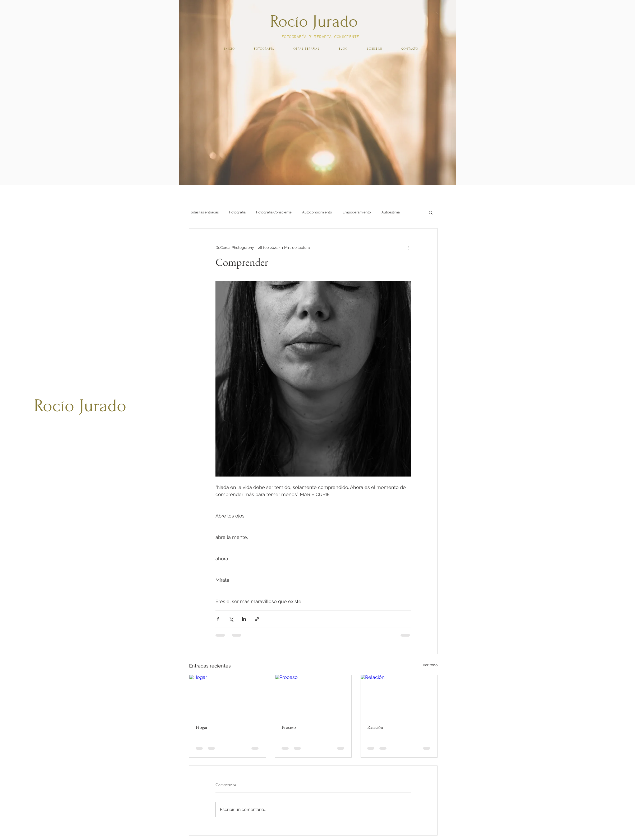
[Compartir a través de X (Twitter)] (231, 619)
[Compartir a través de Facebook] (218, 619)
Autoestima (391, 212)
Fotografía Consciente (274, 212)
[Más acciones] (408, 248)
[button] (431, 212)
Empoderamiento (357, 212)
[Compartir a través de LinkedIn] (244, 619)
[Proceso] (313, 696)
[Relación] (399, 696)
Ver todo (430, 665)
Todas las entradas (204, 212)
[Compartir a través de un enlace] (257, 619)
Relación (375, 727)
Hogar (202, 727)
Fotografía (237, 212)
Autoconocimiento (317, 212)
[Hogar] (227, 696)
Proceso (289, 727)
